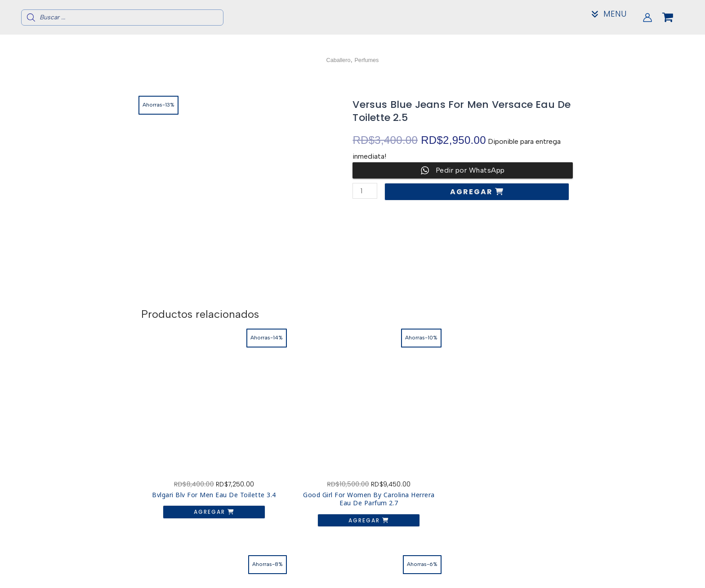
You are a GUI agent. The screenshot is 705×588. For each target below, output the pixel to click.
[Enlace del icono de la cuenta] (647, 18)
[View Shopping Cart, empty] (675, 18)
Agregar (474, 192)
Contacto (540, 570)
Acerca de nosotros (540, 563)
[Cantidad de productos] (366, 191)
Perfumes (370, 60)
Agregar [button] (188, 476)
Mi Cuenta (540, 577)
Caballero (335, 60)
